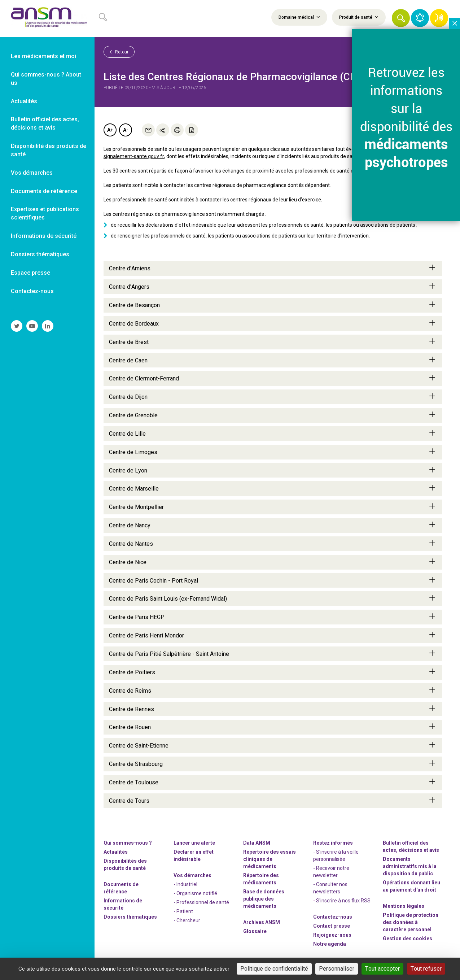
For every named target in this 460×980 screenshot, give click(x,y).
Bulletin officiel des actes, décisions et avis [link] (45, 123)
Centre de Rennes (273, 709)
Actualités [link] (24, 101)
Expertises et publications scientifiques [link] (45, 213)
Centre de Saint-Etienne (273, 745)
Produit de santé (359, 17)
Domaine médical (299, 17)
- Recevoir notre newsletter (331, 872)
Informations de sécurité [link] (44, 236)
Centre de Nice (273, 562)
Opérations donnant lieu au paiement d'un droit (411, 886)
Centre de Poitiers (273, 672)
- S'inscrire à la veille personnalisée (336, 855)
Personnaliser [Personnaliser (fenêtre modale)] (337, 969)
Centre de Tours (273, 801)
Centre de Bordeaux (273, 323)
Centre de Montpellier (273, 507)
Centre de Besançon (273, 305)
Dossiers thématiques (130, 917)
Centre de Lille (273, 434)
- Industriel (185, 884)
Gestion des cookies (408, 938)
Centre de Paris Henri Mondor (273, 635)
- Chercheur (187, 920)
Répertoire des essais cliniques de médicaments (270, 859)
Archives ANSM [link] (262, 922)
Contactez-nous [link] (32, 291)
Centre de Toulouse (273, 782)
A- (126, 130)
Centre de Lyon (273, 470)
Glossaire (255, 931)
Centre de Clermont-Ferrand (273, 378)
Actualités (116, 852)
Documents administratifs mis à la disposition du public (410, 866)
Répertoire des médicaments (261, 879)
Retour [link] (119, 52)
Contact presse (332, 926)
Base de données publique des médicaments (264, 899)
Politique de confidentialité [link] (274, 969)
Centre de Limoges (273, 452)
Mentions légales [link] (404, 906)
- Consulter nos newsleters (330, 888)
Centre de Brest (273, 342)
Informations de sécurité (123, 904)
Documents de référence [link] (44, 191)
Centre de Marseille (273, 488)
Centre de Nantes (273, 544)
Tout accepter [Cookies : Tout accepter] (382, 969)
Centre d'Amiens (273, 268)
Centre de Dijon (273, 397)
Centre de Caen (273, 360)
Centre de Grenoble (273, 415)
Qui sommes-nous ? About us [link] (46, 79)
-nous (332, 935)
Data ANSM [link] (257, 843)
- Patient (183, 911)
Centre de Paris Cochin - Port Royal (273, 580)
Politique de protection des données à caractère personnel (411, 922)
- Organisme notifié (195, 893)
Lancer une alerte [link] (194, 843)
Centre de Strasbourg (273, 764)
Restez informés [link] (333, 843)
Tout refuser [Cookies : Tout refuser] (426, 969)
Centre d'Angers (273, 287)
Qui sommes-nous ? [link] (128, 843)
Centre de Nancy (273, 525)
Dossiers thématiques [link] (40, 254)
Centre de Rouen (273, 727)
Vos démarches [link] (32, 173)
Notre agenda (330, 944)
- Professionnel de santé (201, 902)
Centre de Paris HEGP (273, 617)
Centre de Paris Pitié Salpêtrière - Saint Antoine (273, 654)
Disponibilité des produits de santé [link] (49, 150)
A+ (110, 130)
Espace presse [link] (30, 273)
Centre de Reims (273, 691)
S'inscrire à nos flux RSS (343, 901)
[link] (47, 18)
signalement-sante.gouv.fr (134, 156)
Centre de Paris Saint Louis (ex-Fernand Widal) (273, 598)
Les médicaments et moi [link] (43, 56)
